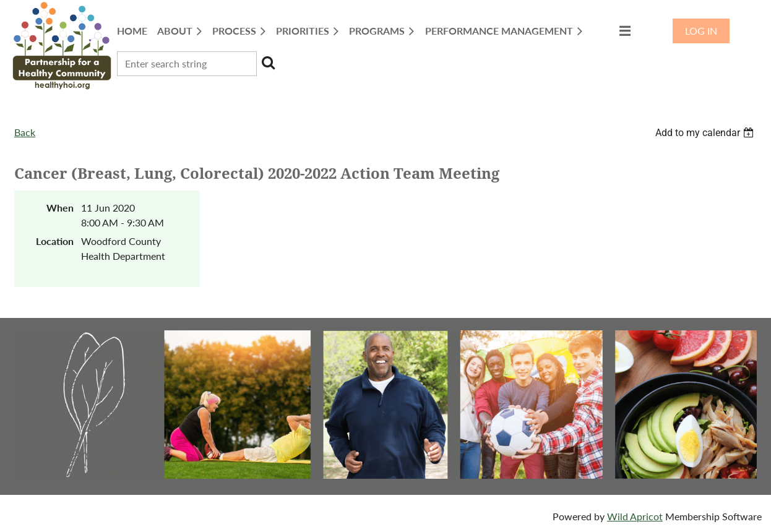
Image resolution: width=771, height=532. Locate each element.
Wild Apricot (635, 516)
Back (25, 132)
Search (269, 62)
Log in (701, 31)
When (60, 208)
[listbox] (706, 133)
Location (55, 241)
